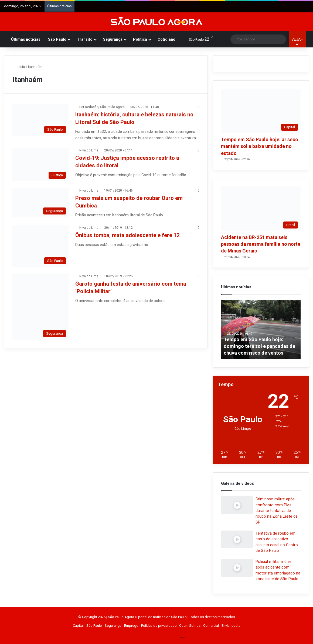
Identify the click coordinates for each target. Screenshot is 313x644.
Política (140, 39)
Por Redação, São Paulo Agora (102, 107)
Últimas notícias (26, 39)
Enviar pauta (231, 626)
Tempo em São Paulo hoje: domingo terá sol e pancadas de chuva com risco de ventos (259, 346)
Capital (78, 626)
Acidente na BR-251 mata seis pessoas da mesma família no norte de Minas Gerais (261, 244)
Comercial (211, 626)
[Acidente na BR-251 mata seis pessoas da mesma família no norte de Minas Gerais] (261, 209)
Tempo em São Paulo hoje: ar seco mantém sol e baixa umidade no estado (260, 146)
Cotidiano (166, 39)
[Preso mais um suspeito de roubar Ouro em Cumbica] (40, 202)
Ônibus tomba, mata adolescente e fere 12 (127, 235)
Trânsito (85, 39)
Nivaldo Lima (89, 150)
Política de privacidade (159, 626)
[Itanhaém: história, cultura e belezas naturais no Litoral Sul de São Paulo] (40, 120)
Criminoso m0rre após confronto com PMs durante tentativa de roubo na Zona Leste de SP (277, 511)
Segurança (113, 39)
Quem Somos (190, 626)
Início (19, 67)
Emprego (131, 626)
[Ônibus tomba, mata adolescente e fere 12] (40, 246)
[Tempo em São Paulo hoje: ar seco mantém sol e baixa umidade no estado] (261, 111)
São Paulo (57, 39)
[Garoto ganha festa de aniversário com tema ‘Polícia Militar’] (40, 307)
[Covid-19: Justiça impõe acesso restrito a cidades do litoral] (40, 165)
